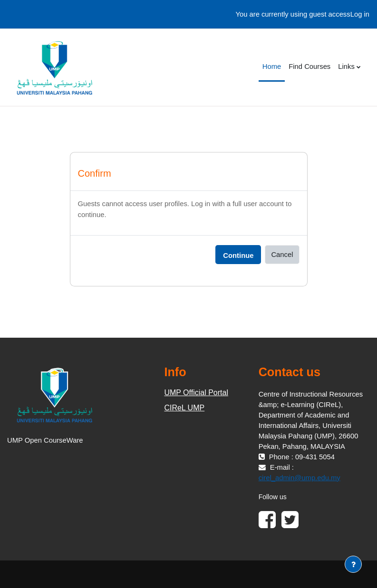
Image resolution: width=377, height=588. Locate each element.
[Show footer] (353, 564)
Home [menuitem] (272, 66)
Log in (360, 14)
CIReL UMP (184, 408)
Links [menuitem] (346, 66)
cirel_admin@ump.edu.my (300, 478)
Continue (238, 256)
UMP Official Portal (196, 393)
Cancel (282, 255)
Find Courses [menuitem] (309, 66)
